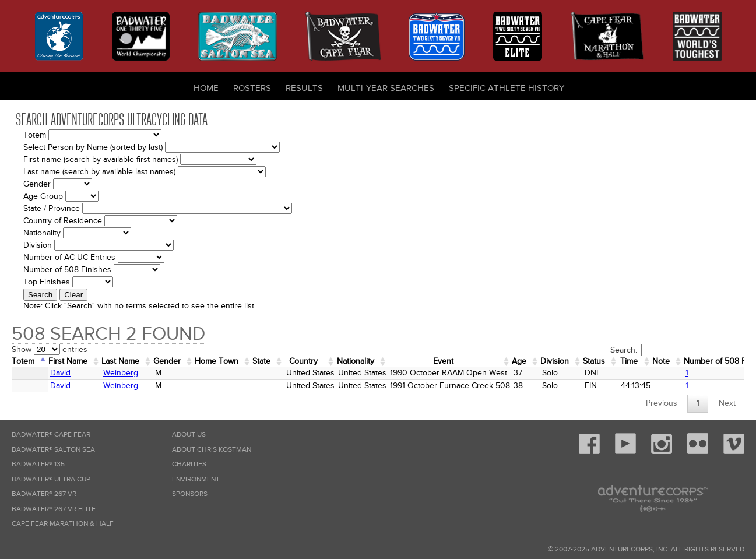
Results (304, 88)
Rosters (252, 88)
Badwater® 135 (38, 464)
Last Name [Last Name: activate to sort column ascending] (120, 361)
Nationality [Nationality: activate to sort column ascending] (356, 361)
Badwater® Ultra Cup (51, 479)
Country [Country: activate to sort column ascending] (303, 361)
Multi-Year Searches (386, 88)
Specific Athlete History (507, 88)
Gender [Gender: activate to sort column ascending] (167, 361)
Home (206, 88)
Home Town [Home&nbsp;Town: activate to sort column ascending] (217, 361)
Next (727, 403)
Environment (196, 479)
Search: (677, 350)
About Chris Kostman (212, 450)
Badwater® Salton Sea (53, 450)
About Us (189, 435)
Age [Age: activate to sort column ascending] (519, 361)
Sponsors (190, 494)
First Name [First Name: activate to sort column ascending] (68, 361)
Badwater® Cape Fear (51, 435)
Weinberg (121, 373)
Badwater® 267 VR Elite (54, 509)
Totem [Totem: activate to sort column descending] (23, 361)
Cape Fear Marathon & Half (63, 524)
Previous (662, 403)
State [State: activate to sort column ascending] (261, 361)
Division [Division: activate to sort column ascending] (555, 361)
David (60, 373)
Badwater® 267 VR (44, 494)
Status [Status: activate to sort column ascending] (594, 361)
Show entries (50, 349)
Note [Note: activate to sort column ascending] (661, 361)
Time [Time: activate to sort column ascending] (629, 361)
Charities (189, 464)
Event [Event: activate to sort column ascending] (443, 361)
